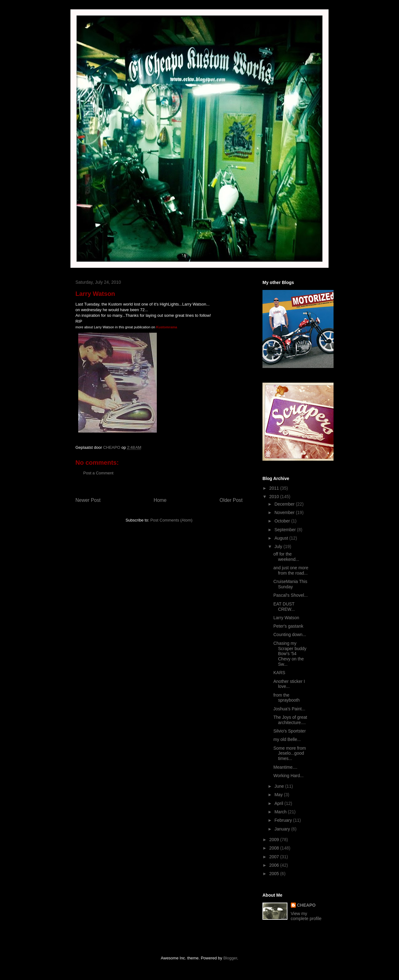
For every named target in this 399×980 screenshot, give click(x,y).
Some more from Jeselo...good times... (290, 753)
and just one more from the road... (291, 570)
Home (160, 500)
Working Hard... (288, 776)
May (279, 795)
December (285, 504)
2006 (275, 865)
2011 (275, 488)
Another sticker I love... (289, 684)
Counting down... (290, 635)
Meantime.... (285, 767)
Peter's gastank (288, 626)
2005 (275, 874)
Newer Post (88, 500)
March (281, 812)
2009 (275, 840)
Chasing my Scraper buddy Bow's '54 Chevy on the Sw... (290, 654)
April (279, 803)
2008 (275, 848)
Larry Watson (286, 618)
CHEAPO (306, 905)
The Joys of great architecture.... (290, 720)
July (279, 546)
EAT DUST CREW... (284, 607)
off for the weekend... (286, 557)
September (286, 530)
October (283, 521)
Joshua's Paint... (289, 709)
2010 (275, 497)
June (280, 786)
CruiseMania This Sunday (290, 584)
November (285, 512)
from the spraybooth (286, 698)
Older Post (231, 500)
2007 (275, 857)
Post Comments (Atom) (171, 520)
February (284, 820)
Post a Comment (98, 473)
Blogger (230, 958)
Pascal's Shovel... (291, 595)
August (282, 538)
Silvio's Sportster (290, 731)
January (283, 829)
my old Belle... (287, 739)
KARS (279, 673)
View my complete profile (306, 916)
